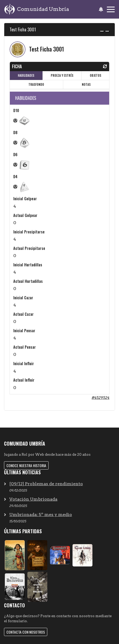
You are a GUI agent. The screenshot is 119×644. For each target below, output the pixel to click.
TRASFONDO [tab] (36, 84)
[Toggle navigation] (111, 9)
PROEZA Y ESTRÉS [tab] (62, 75)
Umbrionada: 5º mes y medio (41, 515)
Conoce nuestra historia (26, 465)
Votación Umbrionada (33, 499)
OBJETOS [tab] (95, 75)
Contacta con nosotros (26, 632)
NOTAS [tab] (86, 84)
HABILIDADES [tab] (26, 75)
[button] (101, 9)
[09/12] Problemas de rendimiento (46, 484)
